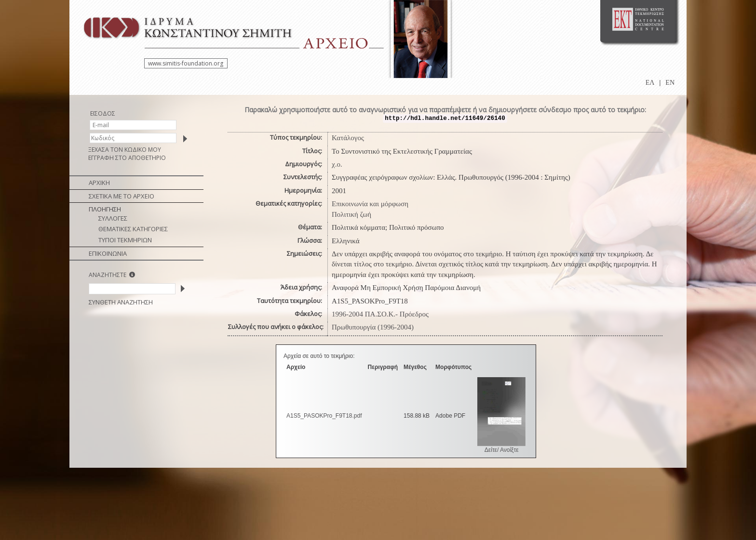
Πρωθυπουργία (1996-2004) (373, 327)
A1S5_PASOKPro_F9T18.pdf (324, 416)
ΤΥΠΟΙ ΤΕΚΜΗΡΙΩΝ (125, 240)
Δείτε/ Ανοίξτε (502, 450)
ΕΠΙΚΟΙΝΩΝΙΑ (108, 253)
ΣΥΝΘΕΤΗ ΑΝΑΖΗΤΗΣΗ (121, 302)
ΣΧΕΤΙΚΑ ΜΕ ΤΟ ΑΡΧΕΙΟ (121, 196)
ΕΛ (650, 83)
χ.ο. (337, 164)
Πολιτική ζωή (351, 214)
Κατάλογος (348, 138)
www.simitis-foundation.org (186, 63)
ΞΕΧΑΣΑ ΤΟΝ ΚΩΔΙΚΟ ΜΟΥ (125, 150)
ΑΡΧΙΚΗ (99, 183)
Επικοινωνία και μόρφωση (370, 204)
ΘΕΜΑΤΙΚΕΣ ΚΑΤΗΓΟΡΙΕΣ (133, 229)
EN (670, 83)
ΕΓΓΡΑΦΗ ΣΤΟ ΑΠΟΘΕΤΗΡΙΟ (127, 158)
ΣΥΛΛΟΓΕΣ (113, 218)
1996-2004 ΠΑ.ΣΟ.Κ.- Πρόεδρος (380, 314)
